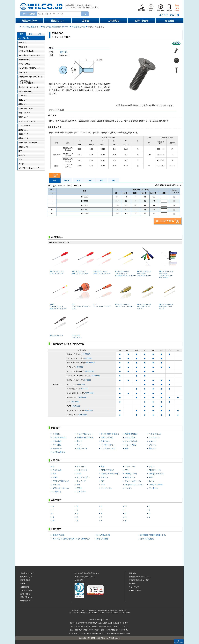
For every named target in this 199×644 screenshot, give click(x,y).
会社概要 (170, 21)
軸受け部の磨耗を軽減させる (153, 535)
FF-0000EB (90, 363)
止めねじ (153, 441)
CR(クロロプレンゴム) (134, 485)
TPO (103, 485)
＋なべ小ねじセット (85, 434)
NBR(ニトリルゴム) (61, 488)
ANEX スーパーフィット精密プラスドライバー (59, 295)
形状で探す (56, 428)
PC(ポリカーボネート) (110, 474)
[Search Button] (85, 14)
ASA (78, 485)
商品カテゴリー (29, 21)
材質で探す (56, 460)
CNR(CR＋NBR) (156, 485)
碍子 (127, 448)
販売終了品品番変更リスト (87, 573)
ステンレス (81, 466)
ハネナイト (57, 492)
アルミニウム (130, 466)
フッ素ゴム (154, 488)
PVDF (79, 474)
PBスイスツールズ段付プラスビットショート (147, 295)
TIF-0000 (84, 389)
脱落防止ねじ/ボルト (85, 437)
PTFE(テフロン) (107, 470)
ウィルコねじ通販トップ (30, 27)
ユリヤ (152, 481)
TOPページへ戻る (136, 590)
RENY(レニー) (131, 474)
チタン (152, 466)
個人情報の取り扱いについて (140, 577)
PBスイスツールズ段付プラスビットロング (168, 295)
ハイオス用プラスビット (81, 325)
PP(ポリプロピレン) (61, 481)
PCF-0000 (89, 410)
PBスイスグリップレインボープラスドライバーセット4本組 (168, 263)
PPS (54, 474)
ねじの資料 (79, 580)
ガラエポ (56, 485)
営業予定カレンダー (28, 573)
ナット (79, 445)
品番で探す (56, 500)
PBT (103, 481)
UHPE (55, 477)
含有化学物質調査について (85, 577)
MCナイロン (130, 477)
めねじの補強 (102, 539)
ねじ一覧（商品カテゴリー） (56, 27)
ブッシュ (153, 445)
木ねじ (79, 441)
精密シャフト (82, 448)
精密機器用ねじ (131, 434)
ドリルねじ (57, 441)
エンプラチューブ (108, 448)
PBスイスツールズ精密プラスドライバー (103, 261)
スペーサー (57, 448)
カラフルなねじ (147, 539)
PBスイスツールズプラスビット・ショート (125, 294)
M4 (90, 180)
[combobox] (60, 14)
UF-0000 (80, 367)
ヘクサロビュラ (155, 434)
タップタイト (154, 437)
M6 (114, 180)
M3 (78, 180)
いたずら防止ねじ (60, 437)
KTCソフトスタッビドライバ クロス (81, 295)
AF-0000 (81, 384)
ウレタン (129, 488)
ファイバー (81, 492)
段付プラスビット (59, 324)
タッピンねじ (130, 437)
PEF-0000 (83, 397)
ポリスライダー (83, 477)
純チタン (64, 52)
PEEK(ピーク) (155, 470)
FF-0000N (86, 354)
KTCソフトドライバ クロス (103, 294)
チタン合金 (57, 470)
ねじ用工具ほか (59, 452)
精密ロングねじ (107, 437)
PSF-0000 (75, 402)
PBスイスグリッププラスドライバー (59, 261)
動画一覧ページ (26, 601)
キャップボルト (131, 441)
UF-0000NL (96, 376)
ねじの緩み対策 (103, 535)
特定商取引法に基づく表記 (139, 580)
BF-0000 (88, 380)
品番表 (85, 21)
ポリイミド (81, 481)
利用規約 (132, 573)
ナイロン (104, 477)
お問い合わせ (142, 21)
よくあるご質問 (26, 590)
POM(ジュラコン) (156, 474)
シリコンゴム (106, 488)
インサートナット (108, 445)
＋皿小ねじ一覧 (78, 27)
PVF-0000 (76, 406)
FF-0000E (88, 358)
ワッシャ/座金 (131, 445)
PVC (151, 477)
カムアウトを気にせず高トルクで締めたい (71, 539)
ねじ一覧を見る (24, 38)
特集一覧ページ (26, 597)
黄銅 (103, 466)
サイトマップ (134, 587)
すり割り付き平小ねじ (110, 434)
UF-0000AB (90, 371)
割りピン (153, 448)
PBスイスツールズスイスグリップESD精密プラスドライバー (125, 262)
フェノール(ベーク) (133, 481)
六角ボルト (105, 441)
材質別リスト (57, 21)
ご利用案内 (114, 21)
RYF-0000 (83, 415)
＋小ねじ (56, 434)
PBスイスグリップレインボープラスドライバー (147, 262)
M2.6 (66, 180)
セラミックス (82, 470)
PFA (127, 470)
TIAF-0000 (89, 393)
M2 (55, 180)
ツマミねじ (57, 445)
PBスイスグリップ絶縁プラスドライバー (83, 261)
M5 (102, 180)
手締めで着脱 (58, 535)
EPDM (79, 488)
